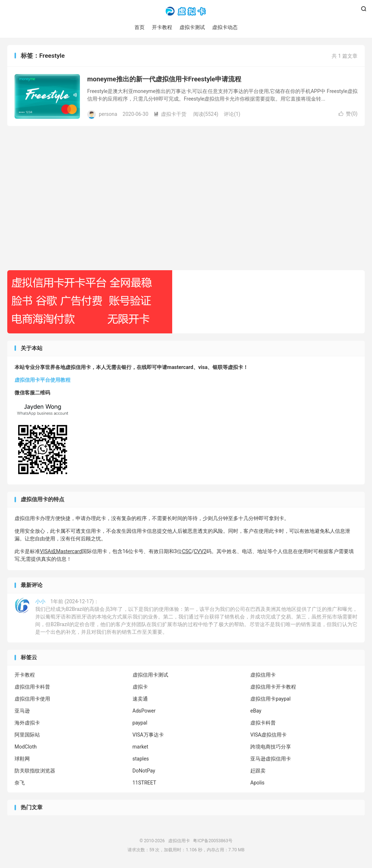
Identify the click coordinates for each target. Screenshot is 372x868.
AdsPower (144, 711)
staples (141, 759)
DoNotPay (144, 771)
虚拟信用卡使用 (32, 699)
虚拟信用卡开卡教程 (273, 687)
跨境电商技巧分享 (271, 747)
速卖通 (140, 699)
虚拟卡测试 (192, 27)
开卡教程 (162, 27)
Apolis (257, 783)
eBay (256, 711)
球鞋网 (22, 759)
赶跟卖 (258, 771)
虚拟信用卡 (186, 11)
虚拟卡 (140, 687)
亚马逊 (22, 711)
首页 (139, 27)
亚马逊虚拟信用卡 (271, 759)
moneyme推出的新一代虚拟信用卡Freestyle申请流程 (164, 79)
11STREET (144, 783)
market (141, 747)
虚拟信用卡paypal (270, 699)
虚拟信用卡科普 (32, 687)
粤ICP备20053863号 (213, 841)
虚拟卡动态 (225, 27)
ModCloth (26, 747)
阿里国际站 (27, 735)
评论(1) (232, 114)
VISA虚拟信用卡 (268, 735)
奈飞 (20, 783)
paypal (140, 723)
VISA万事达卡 (148, 735)
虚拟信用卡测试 (150, 675)
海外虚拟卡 (27, 723)
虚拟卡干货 (170, 114)
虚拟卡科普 (263, 723)
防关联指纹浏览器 (35, 771)
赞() (348, 114)
